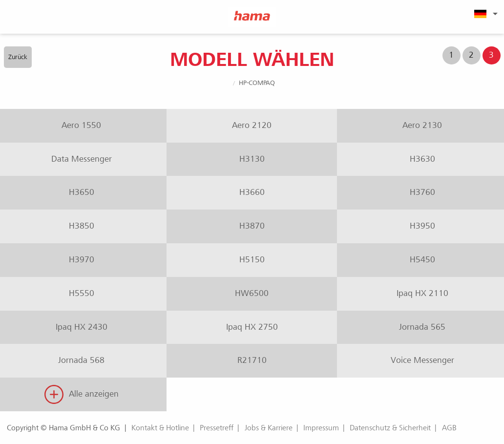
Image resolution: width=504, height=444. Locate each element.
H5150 (252, 260)
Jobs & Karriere (269, 428)
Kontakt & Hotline (160, 428)
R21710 (252, 360)
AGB (449, 428)
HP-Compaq (257, 83)
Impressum (321, 428)
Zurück (18, 57)
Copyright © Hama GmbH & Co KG (63, 428)
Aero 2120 (252, 125)
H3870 (252, 226)
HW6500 (252, 293)
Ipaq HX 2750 (252, 327)
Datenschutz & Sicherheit (390, 428)
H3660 (252, 192)
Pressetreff (217, 428)
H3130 (252, 159)
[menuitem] (484, 14)
